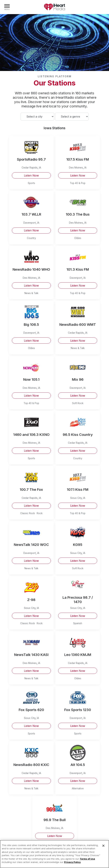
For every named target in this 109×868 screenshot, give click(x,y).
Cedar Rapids (30, 168)
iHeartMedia (54, 7)
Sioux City (76, 498)
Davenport (30, 223)
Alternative (78, 788)
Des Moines (76, 168)
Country (31, 238)
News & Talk (31, 293)
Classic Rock (28, 513)
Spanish (78, 623)
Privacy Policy (72, 862)
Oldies (78, 238)
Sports (31, 183)
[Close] (103, 846)
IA (40, 168)
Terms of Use (87, 859)
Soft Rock (78, 403)
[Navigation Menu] (7, 7)
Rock (40, 513)
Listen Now (31, 175)
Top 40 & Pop (78, 183)
